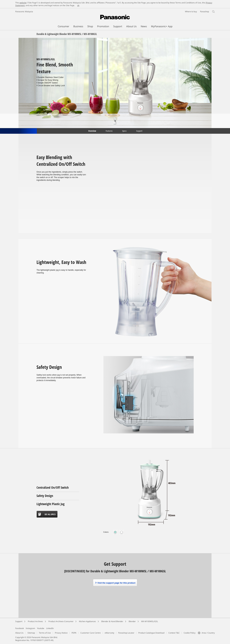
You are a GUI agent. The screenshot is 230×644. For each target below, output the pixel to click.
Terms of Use (45, 633)
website (23, 3)
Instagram (30, 628)
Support (139, 131)
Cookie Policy (190, 633)
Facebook (20, 628)
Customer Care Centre (91, 633)
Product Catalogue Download (151, 633)
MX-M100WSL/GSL (150, 621)
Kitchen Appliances (87, 621)
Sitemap (31, 633)
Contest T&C (174, 633)
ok (78, 5)
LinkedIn (50, 628)
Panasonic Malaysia (24, 12)
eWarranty (109, 633)
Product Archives (35, 621)
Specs (124, 131)
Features (109, 131)
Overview (92, 131)
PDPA (74, 633)
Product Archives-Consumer (61, 621)
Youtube (41, 628)
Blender (132, 621)
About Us (19, 633)
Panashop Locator (126, 633)
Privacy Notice (61, 633)
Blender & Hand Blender (112, 621)
